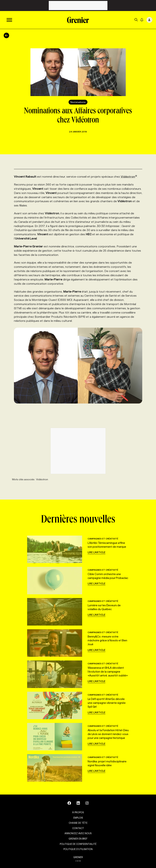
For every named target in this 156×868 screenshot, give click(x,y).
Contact (78, 828)
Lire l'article (97, 552)
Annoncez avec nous (78, 833)
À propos (78, 812)
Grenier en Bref (78, 839)
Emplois (78, 818)
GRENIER (78, 857)
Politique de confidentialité (78, 844)
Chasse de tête (78, 823)
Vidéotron (129, 177)
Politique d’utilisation (78, 849)
